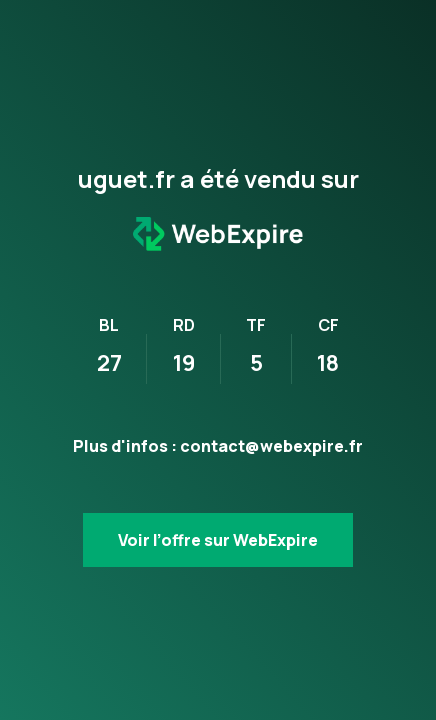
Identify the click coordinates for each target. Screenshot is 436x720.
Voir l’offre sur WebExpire (218, 540)
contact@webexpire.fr (271, 446)
